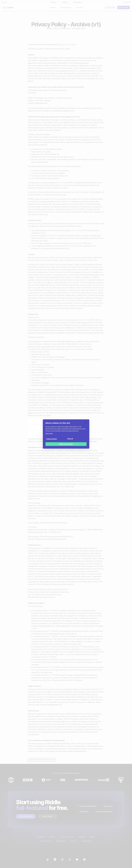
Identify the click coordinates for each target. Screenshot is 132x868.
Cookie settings (52, 439)
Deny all (70, 439)
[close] (85, 423)
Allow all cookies (66, 444)
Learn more (49, 433)
